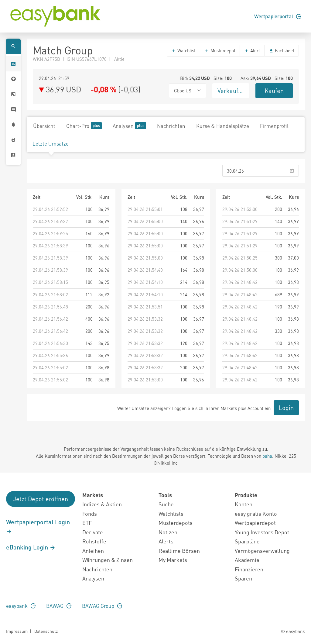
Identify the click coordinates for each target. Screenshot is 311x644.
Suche (166, 504)
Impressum (17, 631)
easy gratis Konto (256, 513)
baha (267, 456)
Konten (244, 504)
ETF (87, 523)
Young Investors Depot (262, 532)
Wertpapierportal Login (38, 526)
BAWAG (59, 606)
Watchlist (183, 50)
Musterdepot (220, 50)
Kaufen (274, 91)
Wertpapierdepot (255, 523)
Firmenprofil (274, 126)
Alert (252, 50)
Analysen (129, 126)
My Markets (173, 560)
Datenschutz (46, 631)
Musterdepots (176, 523)
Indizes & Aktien (102, 504)
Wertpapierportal (278, 16)
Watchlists (171, 513)
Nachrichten (171, 126)
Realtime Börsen (179, 551)
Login (286, 408)
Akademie (247, 560)
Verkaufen (231, 91)
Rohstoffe (94, 541)
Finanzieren (249, 569)
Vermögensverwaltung (262, 551)
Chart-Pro (84, 126)
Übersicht (44, 126)
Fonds (90, 513)
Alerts (166, 541)
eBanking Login (31, 547)
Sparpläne (247, 541)
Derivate (93, 532)
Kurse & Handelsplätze (223, 126)
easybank (21, 606)
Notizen (168, 532)
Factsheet (282, 50)
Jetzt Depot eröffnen (41, 499)
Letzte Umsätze (51, 143)
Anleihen (93, 551)
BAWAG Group (102, 606)
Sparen (243, 578)
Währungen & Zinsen (108, 560)
